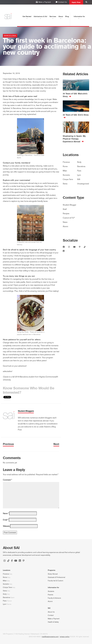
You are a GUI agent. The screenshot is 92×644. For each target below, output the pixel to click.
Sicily (79, 162)
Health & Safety (53, 622)
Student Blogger (69, 205)
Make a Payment (54, 619)
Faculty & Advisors (54, 598)
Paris (79, 171)
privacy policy (65, 637)
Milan (65, 171)
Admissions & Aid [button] (40, 16)
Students (51, 591)
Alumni (65, 226)
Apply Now (76, 2)
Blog (67, 16)
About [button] (61, 16)
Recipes (66, 213)
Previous (8, 444)
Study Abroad (53, 574)
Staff (65, 209)
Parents (50, 595)
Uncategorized (83, 184)
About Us (51, 612)
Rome (65, 166)
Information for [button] (79, 16)
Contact (51, 615)
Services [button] (53, 16)
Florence (66, 162)
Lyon (79, 175)
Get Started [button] (27, 16)
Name (6, 513)
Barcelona (10, 36)
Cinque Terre (68, 179)
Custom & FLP (69, 218)
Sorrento (66, 175)
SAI (79, 179)
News (65, 222)
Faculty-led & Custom (56, 581)
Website (6, 526)
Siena (65, 184)
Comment (7, 480)
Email (6, 520)
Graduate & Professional (56, 577)
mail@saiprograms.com (50, 637)
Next (56, 444)
